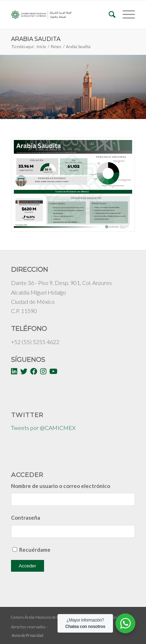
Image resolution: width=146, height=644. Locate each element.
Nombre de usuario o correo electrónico (61, 486)
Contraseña (26, 518)
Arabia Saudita (36, 39)
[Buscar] (109, 15)
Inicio (41, 46)
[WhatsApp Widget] (125, 623)
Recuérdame (35, 550)
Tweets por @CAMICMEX (43, 428)
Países (56, 46)
